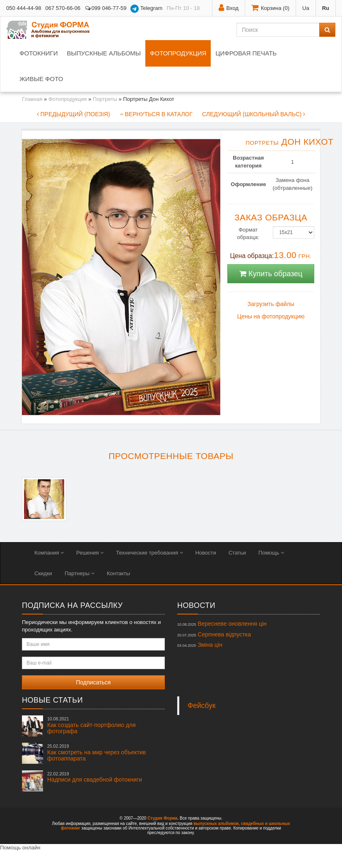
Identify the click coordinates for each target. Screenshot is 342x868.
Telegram (146, 9)
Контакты (118, 573)
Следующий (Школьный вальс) (254, 114)
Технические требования (149, 553)
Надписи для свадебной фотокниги (95, 777)
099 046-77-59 (105, 8)
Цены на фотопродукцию (271, 316)
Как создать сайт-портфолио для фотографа (92, 725)
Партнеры (79, 573)
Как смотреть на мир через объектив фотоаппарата (96, 753)
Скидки (43, 573)
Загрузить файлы (271, 304)
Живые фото (41, 79)
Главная (32, 99)
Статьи (237, 553)
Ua (306, 8)
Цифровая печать (246, 53)
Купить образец (271, 274)
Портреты (105, 99)
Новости (206, 553)
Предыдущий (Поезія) (73, 114)
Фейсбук (202, 705)
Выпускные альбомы (104, 53)
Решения (90, 553)
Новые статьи (52, 700)
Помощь (271, 553)
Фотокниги (39, 53)
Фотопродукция (178, 53)
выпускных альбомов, (217, 824)
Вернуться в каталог (156, 114)
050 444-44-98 (24, 8)
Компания (49, 553)
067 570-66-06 (63, 8)
